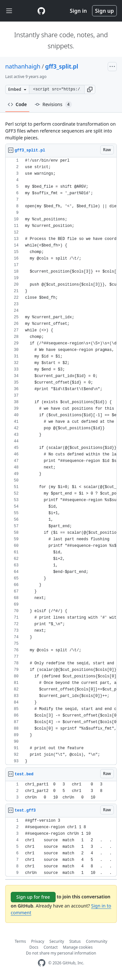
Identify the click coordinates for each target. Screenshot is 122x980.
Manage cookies (78, 947)
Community (97, 941)
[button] (90, 89)
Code (17, 104)
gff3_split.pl (62, 66)
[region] (61, 461)
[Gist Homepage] (41, 11)
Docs (34, 947)
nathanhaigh (23, 66)
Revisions (53, 104)
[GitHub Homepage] (42, 963)
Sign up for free (33, 897)
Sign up (104, 11)
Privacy (38, 941)
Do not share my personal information (61, 953)
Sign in (78, 11)
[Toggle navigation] (9, 11)
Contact (51, 947)
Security (57, 941)
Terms (20, 941)
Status (75, 941)
